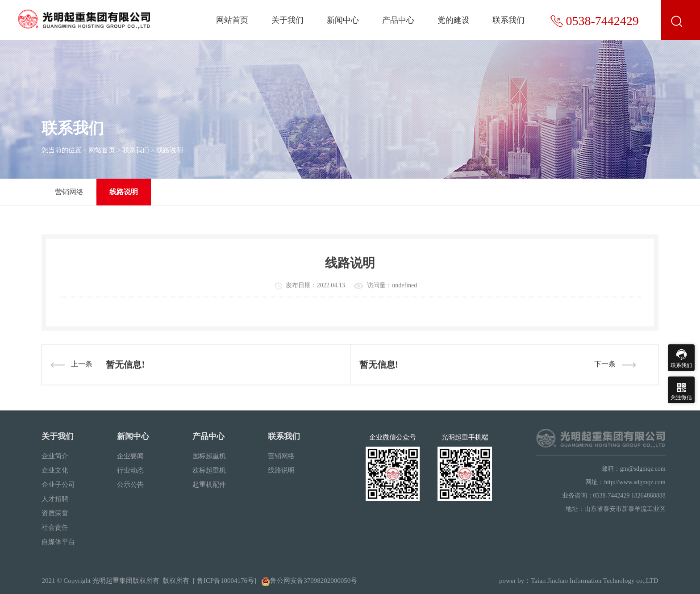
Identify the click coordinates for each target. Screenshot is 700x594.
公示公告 (130, 485)
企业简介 (55, 456)
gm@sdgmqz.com (643, 469)
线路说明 (170, 150)
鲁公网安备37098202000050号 (309, 581)
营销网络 (69, 192)
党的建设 (454, 20)
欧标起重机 (209, 470)
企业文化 (55, 470)
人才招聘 (55, 499)
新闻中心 (343, 20)
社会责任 (55, 527)
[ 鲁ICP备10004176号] (225, 581)
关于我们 (287, 20)
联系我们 (508, 20)
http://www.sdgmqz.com (635, 482)
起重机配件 (209, 485)
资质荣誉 (55, 513)
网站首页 (232, 20)
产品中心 (398, 20)
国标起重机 (209, 456)
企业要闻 (130, 456)
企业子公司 (58, 485)
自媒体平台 (58, 542)
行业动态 (130, 470)
